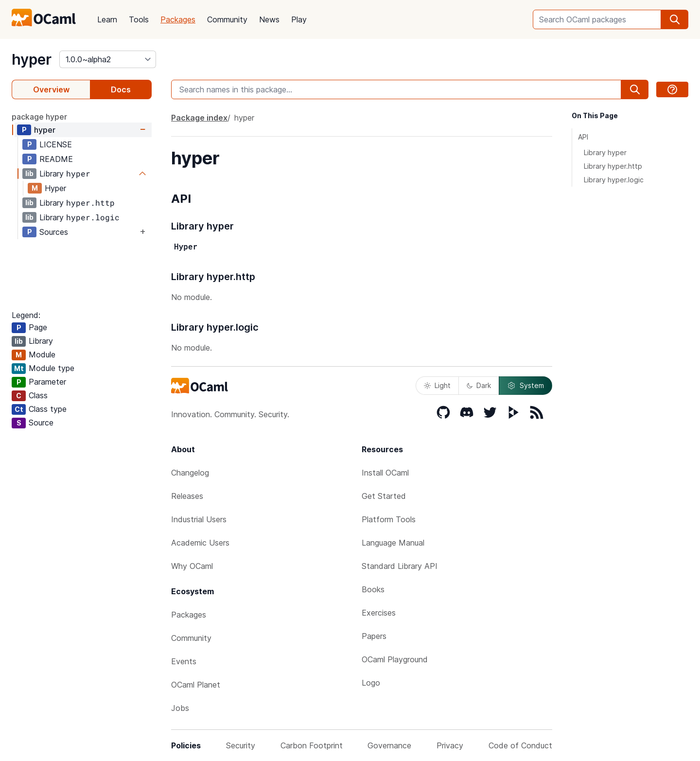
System (525, 386)
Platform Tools (389, 519)
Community (227, 19)
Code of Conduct (520, 745)
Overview (51, 89)
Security (241, 745)
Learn (107, 19)
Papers (374, 636)
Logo (371, 683)
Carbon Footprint (312, 745)
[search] (675, 19)
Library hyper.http (613, 166)
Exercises (379, 613)
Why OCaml (192, 566)
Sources (54, 232)
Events (184, 661)
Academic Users (200, 543)
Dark (479, 385)
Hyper (55, 188)
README (56, 159)
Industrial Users (199, 519)
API (583, 137)
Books (373, 589)
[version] (108, 59)
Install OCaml (385, 473)
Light (437, 385)
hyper (32, 59)
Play (299, 19)
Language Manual (393, 543)
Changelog (190, 473)
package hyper (39, 117)
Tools (139, 19)
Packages (178, 19)
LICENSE (56, 144)
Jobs (180, 708)
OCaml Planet (196, 685)
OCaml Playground (395, 659)
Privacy (450, 745)
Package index (199, 118)
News (269, 19)
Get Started (384, 496)
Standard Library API (400, 566)
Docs (121, 89)
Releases (187, 496)
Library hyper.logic (614, 180)
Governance (389, 745)
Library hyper (605, 152)
